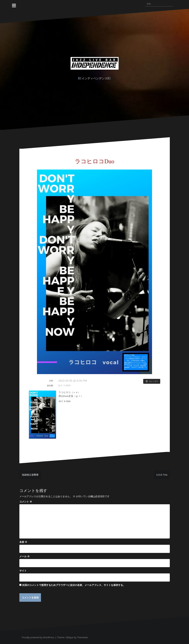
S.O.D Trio (162, 475)
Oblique (69, 637)
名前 (23, 542)
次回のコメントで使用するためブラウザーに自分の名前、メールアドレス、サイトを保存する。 (74, 585)
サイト (23, 571)
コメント (26, 502)
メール (24, 556)
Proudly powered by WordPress (38, 637)
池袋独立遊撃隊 (30, 475)
